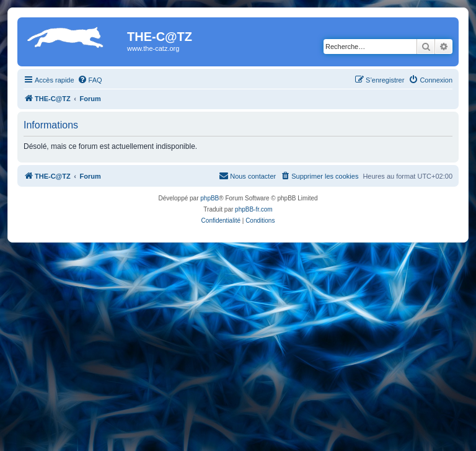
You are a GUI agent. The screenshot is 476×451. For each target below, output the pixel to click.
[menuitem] (90, 80)
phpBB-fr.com (254, 209)
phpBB (209, 198)
